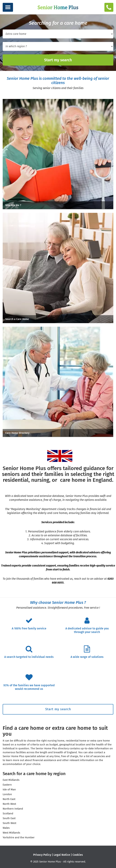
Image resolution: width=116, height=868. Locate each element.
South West (9, 823)
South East (9, 818)
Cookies (78, 855)
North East (9, 799)
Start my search (58, 60)
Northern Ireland (13, 809)
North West (9, 804)
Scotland (8, 813)
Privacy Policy (42, 855)
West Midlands (11, 833)
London (7, 794)
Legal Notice (62, 855)
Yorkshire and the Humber (19, 837)
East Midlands (11, 780)
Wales (6, 828)
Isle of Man (9, 789)
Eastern (7, 785)
